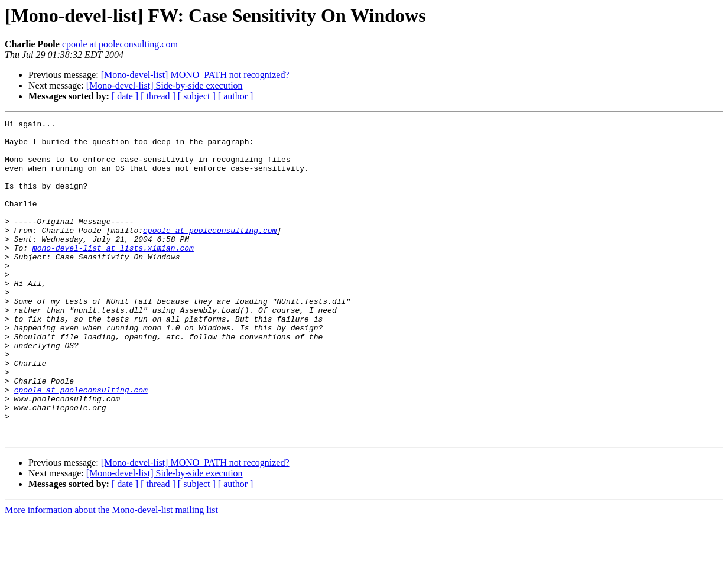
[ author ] (236, 96)
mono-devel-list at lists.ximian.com (113, 274)
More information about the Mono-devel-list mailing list (111, 574)
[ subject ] (197, 96)
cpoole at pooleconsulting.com (120, 44)
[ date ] (125, 96)
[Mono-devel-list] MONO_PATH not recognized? (195, 75)
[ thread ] (158, 96)
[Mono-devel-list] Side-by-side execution (165, 85)
